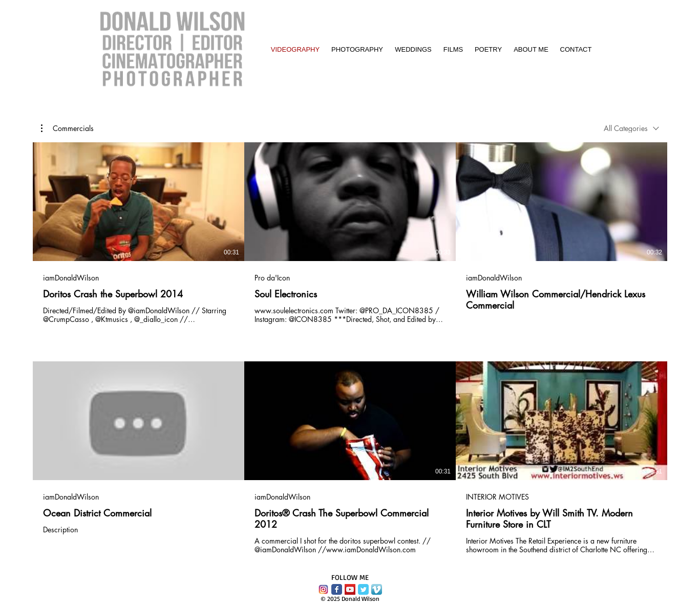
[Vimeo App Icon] (377, 589)
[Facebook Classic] (337, 589)
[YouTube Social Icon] (350, 589)
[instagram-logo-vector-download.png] (323, 589)
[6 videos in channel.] (350, 348)
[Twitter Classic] (363, 589)
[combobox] (631, 128)
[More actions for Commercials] (67, 128)
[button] (67, 128)
